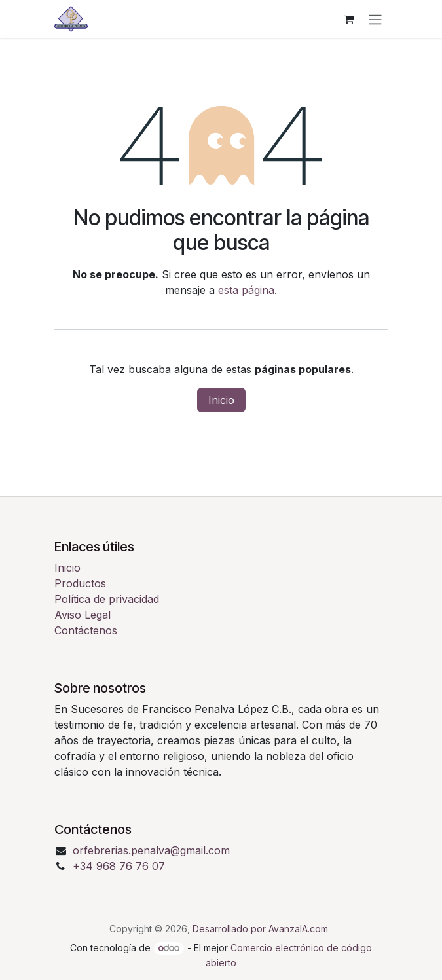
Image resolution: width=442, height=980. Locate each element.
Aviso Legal (83, 615)
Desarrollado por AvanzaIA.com (260, 929)
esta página (246, 290)
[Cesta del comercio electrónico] (349, 19)
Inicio (221, 400)
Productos (80, 583)
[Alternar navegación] (375, 19)
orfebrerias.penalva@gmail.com (151, 850)
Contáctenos (86, 630)
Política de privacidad (107, 599)
